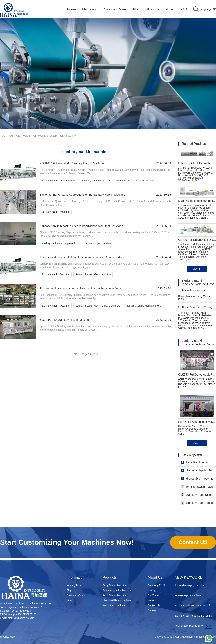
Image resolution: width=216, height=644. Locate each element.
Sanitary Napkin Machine (96, 181)
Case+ (197, 443)
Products (110, 577)
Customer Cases (76, 595)
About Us (155, 577)
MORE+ (197, 269)
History (152, 590)
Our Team (153, 595)
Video (70, 600)
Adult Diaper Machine (115, 595)
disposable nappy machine (198, 479)
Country (152, 610)
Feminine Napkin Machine (117, 590)
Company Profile (157, 585)
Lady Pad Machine (195, 462)
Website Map (7, 637)
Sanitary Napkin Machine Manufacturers (98, 306)
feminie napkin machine (198, 487)
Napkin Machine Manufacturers (143, 306)
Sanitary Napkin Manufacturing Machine (198, 470)
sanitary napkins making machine (60, 243)
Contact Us (154, 605)
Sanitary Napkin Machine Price (59, 181)
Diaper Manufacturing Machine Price (192, 292)
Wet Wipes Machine (114, 605)
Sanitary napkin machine (98, 243)
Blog (69, 590)
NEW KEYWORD (189, 577)
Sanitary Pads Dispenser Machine (198, 495)
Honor (151, 600)
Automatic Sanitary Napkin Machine (136, 181)
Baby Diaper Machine (115, 585)
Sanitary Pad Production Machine (198, 503)
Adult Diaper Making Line (189, 626)
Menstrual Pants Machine (117, 600)
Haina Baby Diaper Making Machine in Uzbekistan (195, 309)
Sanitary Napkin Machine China (93, 274)
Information (76, 577)
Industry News (75, 585)
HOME (26, 136)
